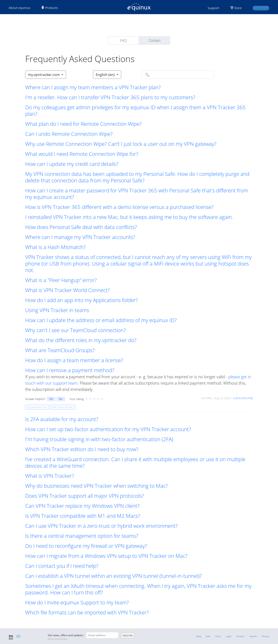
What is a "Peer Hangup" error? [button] (61, 280)
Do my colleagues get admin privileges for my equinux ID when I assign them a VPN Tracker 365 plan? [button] (135, 111)
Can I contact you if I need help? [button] (62, 566)
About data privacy (58, 639)
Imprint (253, 636)
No (61, 399)
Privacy (266, 636)
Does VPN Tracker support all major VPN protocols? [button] (84, 496)
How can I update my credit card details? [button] (72, 164)
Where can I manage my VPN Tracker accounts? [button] (80, 237)
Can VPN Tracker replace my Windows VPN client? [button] (82, 506)
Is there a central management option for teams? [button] (82, 536)
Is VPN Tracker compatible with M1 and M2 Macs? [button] (83, 516)
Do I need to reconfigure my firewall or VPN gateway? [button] (86, 546)
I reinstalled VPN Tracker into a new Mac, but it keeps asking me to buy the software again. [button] (129, 217)
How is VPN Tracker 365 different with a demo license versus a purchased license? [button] (119, 207)
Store (238, 8)
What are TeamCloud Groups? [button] (60, 350)
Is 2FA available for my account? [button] (62, 419)
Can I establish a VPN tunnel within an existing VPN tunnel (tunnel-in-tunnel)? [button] (113, 576)
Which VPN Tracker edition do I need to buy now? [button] (82, 449)
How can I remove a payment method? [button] (70, 370)
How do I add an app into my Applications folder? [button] (81, 300)
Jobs (208, 636)
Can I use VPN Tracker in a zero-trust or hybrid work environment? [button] (101, 526)
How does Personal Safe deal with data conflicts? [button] (81, 227)
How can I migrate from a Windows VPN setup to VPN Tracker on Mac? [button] (106, 556)
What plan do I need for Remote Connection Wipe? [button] (83, 124)
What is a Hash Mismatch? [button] (55, 247)
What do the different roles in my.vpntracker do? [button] (81, 340)
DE (18, 636)
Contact (155, 40)
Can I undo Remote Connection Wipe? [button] (69, 134)
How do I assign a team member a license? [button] (74, 360)
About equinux (19, 8)
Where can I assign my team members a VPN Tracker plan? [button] (93, 87)
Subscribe (128, 635)
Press (218, 636)
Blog (199, 636)
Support (213, 8)
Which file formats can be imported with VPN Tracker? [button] (87, 612)
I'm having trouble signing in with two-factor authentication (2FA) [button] (99, 439)
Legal (229, 636)
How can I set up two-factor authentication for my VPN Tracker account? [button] (108, 429)
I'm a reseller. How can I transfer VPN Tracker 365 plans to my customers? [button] (110, 97)
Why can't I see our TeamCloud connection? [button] (75, 330)
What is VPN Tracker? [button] (50, 476)
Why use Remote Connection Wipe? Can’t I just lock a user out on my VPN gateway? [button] (121, 144)
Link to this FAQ (243, 398)
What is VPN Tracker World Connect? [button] (67, 290)
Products (50, 8)
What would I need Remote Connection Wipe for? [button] (82, 154)
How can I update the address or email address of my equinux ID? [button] (101, 320)
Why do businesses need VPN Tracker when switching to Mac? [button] (97, 486)
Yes (51, 399)
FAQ (123, 40)
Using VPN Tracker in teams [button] (57, 310)
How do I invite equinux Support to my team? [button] (77, 602)
